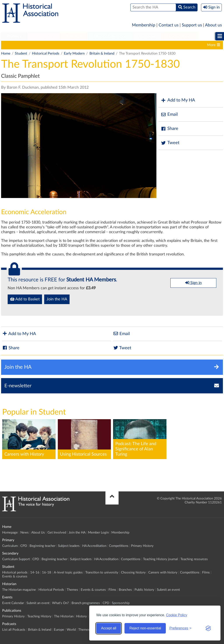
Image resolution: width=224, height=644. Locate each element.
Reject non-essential (145, 628)
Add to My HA (178, 100)
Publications (181, 36)
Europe (59, 630)
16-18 (57, 45)
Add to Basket (25, 299)
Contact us (169, 25)
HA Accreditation (94, 546)
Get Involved (57, 533)
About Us (38, 533)
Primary (14, 36)
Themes (72, 590)
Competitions (119, 546)
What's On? (60, 603)
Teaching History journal (160, 559)
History (81, 616)
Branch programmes (86, 603)
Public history (144, 590)
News (24, 533)
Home (6, 53)
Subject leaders (69, 546)
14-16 (42, 45)
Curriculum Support (16, 559)
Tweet (170, 143)
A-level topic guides (84, 45)
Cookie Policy (177, 615)
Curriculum (10, 546)
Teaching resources (194, 559)
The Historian (64, 616)
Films (206, 573)
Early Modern (74, 53)
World (71, 630)
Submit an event (168, 590)
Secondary (44, 36)
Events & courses (15, 576)
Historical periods (17, 45)
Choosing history (160, 45)
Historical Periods (46, 53)
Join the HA (57, 299)
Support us (192, 25)
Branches (125, 590)
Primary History (142, 546)
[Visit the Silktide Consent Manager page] (208, 628)
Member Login (98, 533)
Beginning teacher (42, 546)
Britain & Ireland (102, 53)
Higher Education (110, 36)
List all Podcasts (14, 630)
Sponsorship (121, 603)
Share (170, 129)
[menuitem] (14, 36)
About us (213, 25)
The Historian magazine (19, 590)
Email (169, 115)
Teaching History (39, 616)
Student (74, 36)
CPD (24, 546)
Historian (148, 36)
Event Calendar (13, 603)
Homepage (10, 533)
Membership (144, 25)
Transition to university (123, 45)
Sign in (193, 283)
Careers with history (163, 573)
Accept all (109, 628)
